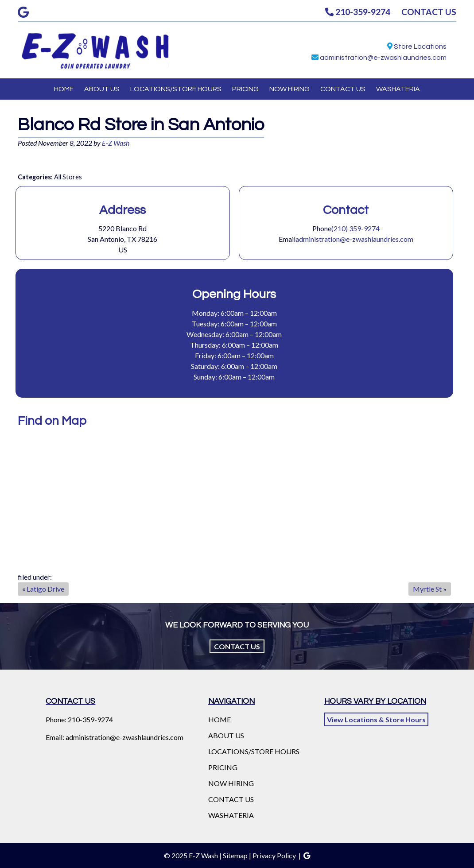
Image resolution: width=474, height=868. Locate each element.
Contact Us (237, 646)
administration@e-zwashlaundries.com (383, 58)
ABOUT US (102, 89)
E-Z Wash (116, 143)
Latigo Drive (45, 589)
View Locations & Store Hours (376, 719)
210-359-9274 (358, 12)
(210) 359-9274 (355, 228)
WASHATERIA (398, 89)
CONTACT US (429, 12)
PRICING (245, 89)
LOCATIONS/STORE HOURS (176, 89)
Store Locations (420, 46)
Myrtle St (427, 589)
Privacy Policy (274, 855)
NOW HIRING (289, 89)
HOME (64, 89)
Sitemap (235, 855)
